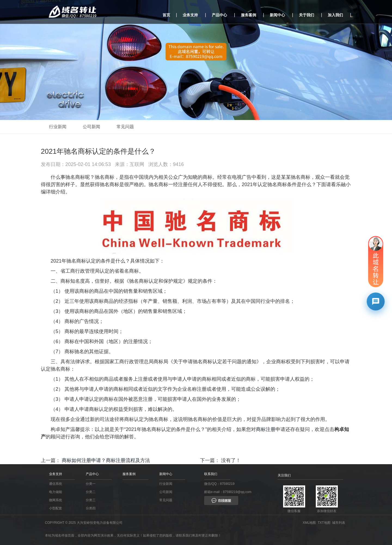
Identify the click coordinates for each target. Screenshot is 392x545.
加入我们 (335, 15)
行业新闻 (58, 127)
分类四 (91, 508)
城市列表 (340, 523)
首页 (166, 15)
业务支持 (190, 15)
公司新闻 (91, 127)
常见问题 (125, 127)
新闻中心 (277, 15)
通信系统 (56, 484)
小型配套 (56, 508)
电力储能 (56, 492)
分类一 (91, 484)
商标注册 (266, 429)
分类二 (91, 492)
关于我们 (307, 15)
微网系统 (56, 500)
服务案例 (249, 15)
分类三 (91, 500)
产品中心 (219, 15)
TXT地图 (325, 523)
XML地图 (310, 523)
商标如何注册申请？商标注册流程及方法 (106, 460)
